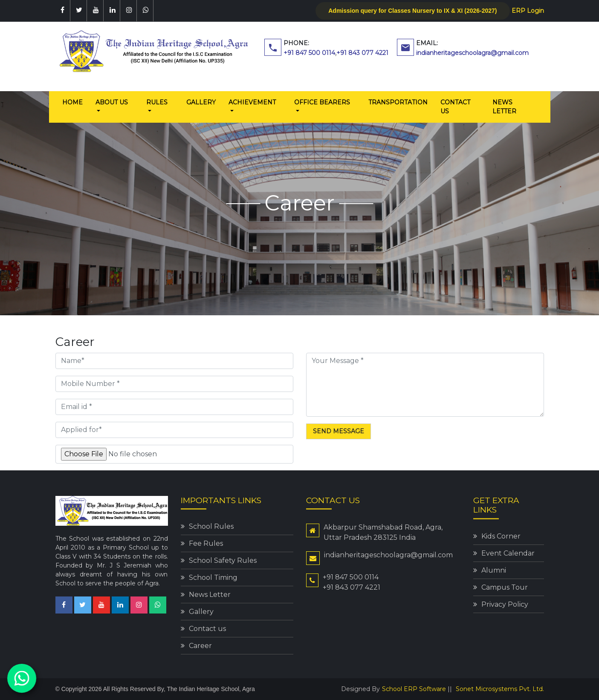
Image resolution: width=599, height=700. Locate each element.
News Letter (504, 107)
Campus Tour (505, 587)
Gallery (201, 102)
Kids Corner (501, 536)
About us (112, 102)
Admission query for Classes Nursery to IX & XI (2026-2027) (412, 11)
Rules (157, 102)
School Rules (211, 526)
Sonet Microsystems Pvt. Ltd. (500, 689)
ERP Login (528, 11)
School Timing (213, 578)
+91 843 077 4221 (362, 53)
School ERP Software (414, 689)
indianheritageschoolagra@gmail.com (472, 53)
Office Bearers (322, 102)
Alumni (494, 570)
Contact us (455, 107)
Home (76, 102)
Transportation (398, 102)
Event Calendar (508, 553)
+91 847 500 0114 (309, 53)
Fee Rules (206, 543)
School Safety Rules (223, 560)
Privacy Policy (505, 604)
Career (200, 646)
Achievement (252, 102)
